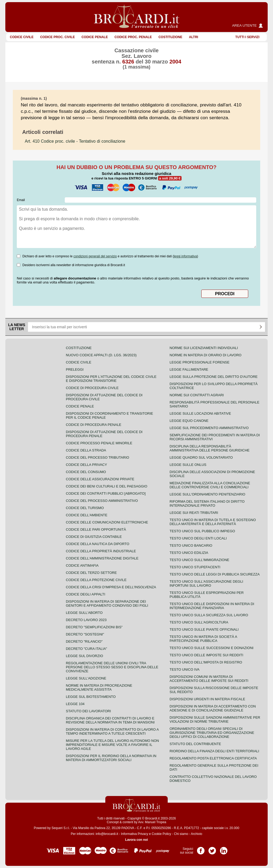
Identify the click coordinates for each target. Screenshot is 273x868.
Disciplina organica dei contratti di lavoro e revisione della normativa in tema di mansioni (110, 720)
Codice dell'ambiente (87, 515)
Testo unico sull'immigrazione (199, 560)
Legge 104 (75, 704)
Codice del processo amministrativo (102, 501)
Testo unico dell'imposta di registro (206, 662)
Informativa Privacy (135, 834)
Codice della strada (86, 450)
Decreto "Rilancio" (84, 641)
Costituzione (170, 37)
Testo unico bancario (191, 545)
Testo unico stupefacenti (195, 567)
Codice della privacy (86, 465)
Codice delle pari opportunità (96, 529)
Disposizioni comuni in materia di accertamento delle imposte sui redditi (209, 679)
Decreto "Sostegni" (85, 634)
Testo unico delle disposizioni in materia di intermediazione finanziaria (212, 606)
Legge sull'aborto (84, 613)
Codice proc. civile (58, 37)
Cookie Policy (161, 834)
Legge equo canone (189, 421)
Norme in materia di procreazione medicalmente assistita (99, 687)
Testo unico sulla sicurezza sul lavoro (209, 615)
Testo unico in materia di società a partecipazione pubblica (203, 639)
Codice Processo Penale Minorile (99, 443)
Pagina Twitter (212, 849)
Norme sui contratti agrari (197, 395)
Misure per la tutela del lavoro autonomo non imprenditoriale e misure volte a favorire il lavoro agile (112, 745)
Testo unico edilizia (189, 553)
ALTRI (194, 37)
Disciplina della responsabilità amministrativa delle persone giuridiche (210, 448)
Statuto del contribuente (195, 744)
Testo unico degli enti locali (198, 538)
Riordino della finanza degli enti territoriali (214, 751)
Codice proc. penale (133, 37)
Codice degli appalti (86, 594)
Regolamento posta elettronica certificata (213, 758)
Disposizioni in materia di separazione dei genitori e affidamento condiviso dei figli (107, 603)
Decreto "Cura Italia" (87, 649)
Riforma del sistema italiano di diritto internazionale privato (207, 503)
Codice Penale (95, 37)
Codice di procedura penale (94, 425)
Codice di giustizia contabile (94, 537)
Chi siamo (181, 834)
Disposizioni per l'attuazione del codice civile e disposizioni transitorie (111, 379)
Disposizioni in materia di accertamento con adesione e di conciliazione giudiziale (213, 708)
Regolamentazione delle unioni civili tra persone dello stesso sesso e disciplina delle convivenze (112, 667)
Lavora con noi (136, 840)
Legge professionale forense (200, 362)
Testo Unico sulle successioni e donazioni (212, 648)
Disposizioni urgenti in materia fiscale (207, 699)
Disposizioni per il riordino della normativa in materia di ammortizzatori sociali (111, 758)
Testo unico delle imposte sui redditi (206, 655)
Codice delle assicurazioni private (100, 479)
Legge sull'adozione (86, 678)
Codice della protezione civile (96, 580)
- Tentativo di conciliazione (75, 141)
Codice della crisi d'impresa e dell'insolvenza (111, 587)
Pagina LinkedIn (224, 849)
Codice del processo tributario (97, 457)
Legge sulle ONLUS (188, 465)
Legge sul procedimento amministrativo (209, 428)
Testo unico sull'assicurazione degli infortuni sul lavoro (206, 583)
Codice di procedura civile (92, 388)
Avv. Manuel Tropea (152, 822)
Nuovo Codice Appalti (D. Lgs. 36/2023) (101, 355)
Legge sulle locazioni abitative (200, 413)
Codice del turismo (85, 508)
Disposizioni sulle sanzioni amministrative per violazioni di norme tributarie (215, 719)
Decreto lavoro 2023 (86, 620)
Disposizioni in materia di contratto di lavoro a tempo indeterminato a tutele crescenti (112, 731)
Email (21, 200)
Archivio (197, 834)
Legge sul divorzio (85, 656)
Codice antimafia (82, 565)
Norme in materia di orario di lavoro (206, 355)
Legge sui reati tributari (194, 513)
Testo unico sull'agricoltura (199, 622)
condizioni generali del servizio (95, 256)
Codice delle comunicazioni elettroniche (107, 522)
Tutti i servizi (247, 37)
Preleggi (75, 369)
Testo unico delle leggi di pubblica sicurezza (215, 574)
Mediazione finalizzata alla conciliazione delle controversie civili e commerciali (210, 485)
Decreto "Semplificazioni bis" (94, 627)
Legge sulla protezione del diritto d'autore (214, 377)
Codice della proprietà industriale (101, 551)
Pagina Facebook (201, 849)
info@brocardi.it (107, 834)
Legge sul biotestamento (91, 697)
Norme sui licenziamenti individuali (204, 348)
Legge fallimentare (189, 369)
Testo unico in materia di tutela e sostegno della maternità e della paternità (213, 522)
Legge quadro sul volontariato (201, 457)
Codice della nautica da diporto (98, 544)
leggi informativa (185, 256)
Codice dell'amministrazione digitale (102, 558)
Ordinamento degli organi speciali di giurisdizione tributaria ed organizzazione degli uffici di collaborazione (212, 733)
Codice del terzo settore (91, 573)
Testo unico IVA (184, 669)
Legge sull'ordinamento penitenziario (207, 494)
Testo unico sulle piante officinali (204, 629)
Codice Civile (22, 37)
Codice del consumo (86, 472)
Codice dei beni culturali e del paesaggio (107, 486)
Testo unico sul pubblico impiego (202, 531)
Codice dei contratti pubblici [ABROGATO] (106, 493)
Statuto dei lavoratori (88, 711)
